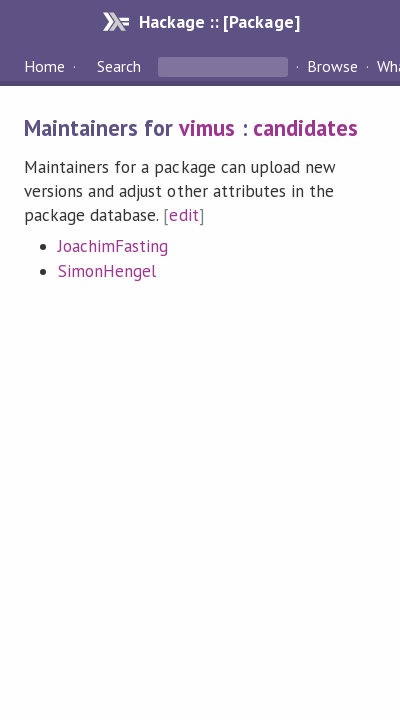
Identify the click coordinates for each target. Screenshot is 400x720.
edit (183, 215)
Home (44, 66)
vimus (207, 127)
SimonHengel (107, 271)
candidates (305, 127)
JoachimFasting (113, 246)
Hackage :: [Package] (219, 21)
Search (119, 66)
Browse (332, 66)
